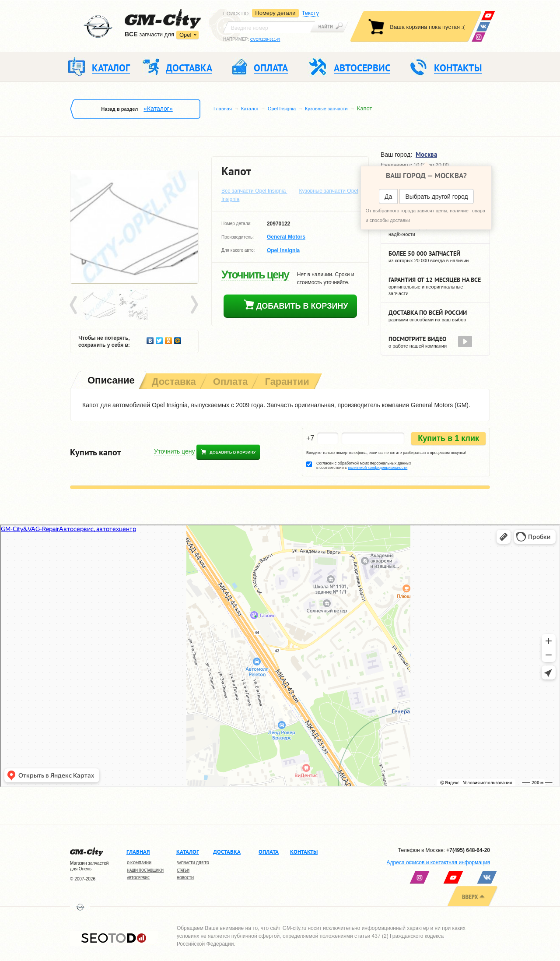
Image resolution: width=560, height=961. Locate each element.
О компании (139, 863)
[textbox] (269, 27)
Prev (75, 305)
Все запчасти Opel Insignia (254, 191)
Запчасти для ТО (193, 863)
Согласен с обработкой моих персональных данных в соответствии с (364, 465)
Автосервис (138, 878)
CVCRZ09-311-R (265, 39)
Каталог (250, 109)
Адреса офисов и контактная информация (438, 862)
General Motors (286, 237)
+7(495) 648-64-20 (468, 850)
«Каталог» (158, 109)
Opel (185, 35)
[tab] (110, 381)
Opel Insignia (282, 109)
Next (194, 305)
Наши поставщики (145, 870)
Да (388, 197)
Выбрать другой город (436, 197)
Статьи (183, 870)
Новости (185, 878)
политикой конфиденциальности (378, 468)
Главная (223, 109)
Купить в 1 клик (448, 438)
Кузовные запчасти (326, 109)
